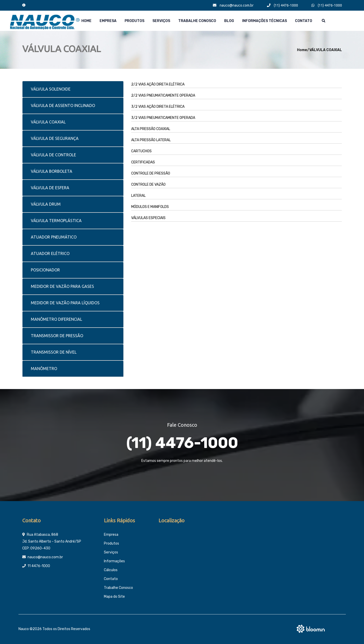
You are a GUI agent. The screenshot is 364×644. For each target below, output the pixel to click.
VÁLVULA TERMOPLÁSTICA (56, 221)
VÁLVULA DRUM (46, 204)
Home (86, 21)
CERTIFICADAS (143, 162)
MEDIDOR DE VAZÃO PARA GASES (62, 286)
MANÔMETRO (44, 369)
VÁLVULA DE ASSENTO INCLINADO (63, 105)
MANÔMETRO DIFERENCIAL (56, 319)
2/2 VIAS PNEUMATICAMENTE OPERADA (163, 95)
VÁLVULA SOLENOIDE (51, 89)
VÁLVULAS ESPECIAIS (148, 218)
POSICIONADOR (45, 270)
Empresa (108, 21)
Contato (304, 21)
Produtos (134, 21)
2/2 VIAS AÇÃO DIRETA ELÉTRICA (158, 84)
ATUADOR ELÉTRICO (50, 253)
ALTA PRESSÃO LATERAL (151, 140)
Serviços (161, 21)
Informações (114, 561)
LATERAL (138, 196)
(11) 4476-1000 (282, 5)
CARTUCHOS (141, 151)
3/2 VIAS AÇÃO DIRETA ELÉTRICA (158, 107)
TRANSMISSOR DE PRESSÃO (57, 336)
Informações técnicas (265, 21)
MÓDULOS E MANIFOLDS (150, 207)
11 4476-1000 (39, 566)
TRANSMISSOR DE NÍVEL (54, 352)
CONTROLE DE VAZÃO (148, 185)
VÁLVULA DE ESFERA (50, 188)
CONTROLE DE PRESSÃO (151, 173)
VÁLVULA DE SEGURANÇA (55, 138)
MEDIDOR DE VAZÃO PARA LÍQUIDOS (65, 303)
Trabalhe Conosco (197, 21)
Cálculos (111, 570)
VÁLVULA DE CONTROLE (53, 155)
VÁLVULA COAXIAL (326, 50)
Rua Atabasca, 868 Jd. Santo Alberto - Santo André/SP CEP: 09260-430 (52, 541)
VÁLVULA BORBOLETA (52, 171)
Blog (229, 21)
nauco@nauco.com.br (233, 5)
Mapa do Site (114, 597)
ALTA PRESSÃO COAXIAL (151, 129)
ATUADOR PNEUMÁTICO (54, 237)
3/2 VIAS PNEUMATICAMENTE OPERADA (163, 118)
